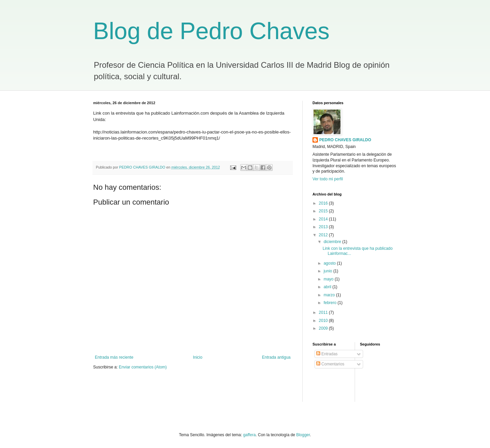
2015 (324, 211)
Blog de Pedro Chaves (211, 31)
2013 (324, 227)
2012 (324, 235)
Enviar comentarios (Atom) (143, 367)
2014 (324, 219)
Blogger (303, 435)
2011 (324, 312)
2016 (324, 203)
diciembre (333, 242)
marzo (330, 295)
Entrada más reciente (114, 357)
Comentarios (330, 364)
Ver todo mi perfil (328, 179)
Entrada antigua (276, 357)
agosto (330, 263)
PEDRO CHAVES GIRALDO (345, 140)
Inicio (198, 357)
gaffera (249, 435)
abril (328, 287)
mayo (329, 279)
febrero (331, 303)
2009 (324, 328)
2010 (324, 321)
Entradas (327, 354)
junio (329, 271)
